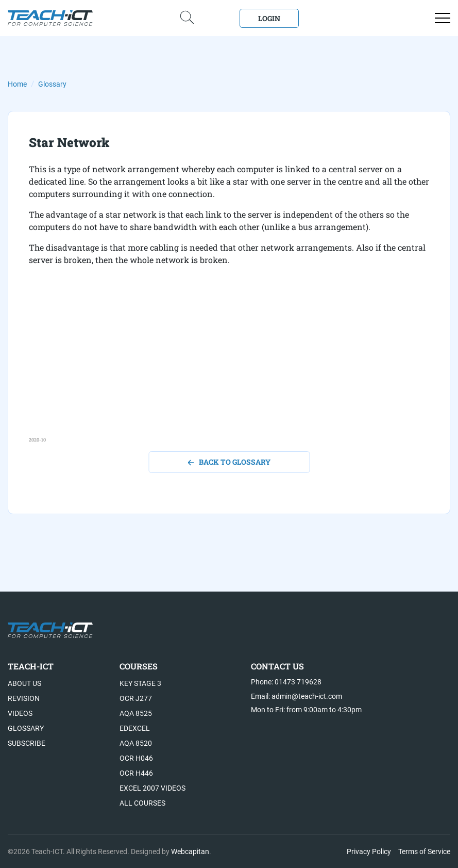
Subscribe (27, 743)
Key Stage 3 (140, 683)
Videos (20, 713)
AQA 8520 (136, 743)
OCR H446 (136, 773)
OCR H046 (136, 758)
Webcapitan (190, 851)
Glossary (52, 84)
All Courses (142, 803)
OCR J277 (136, 698)
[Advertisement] (229, 364)
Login (269, 18)
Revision (24, 698)
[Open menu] (443, 18)
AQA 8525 (136, 713)
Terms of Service (424, 851)
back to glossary (229, 462)
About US (24, 683)
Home (17, 84)
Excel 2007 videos (152, 788)
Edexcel (135, 728)
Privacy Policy (369, 851)
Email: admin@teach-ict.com (296, 696)
